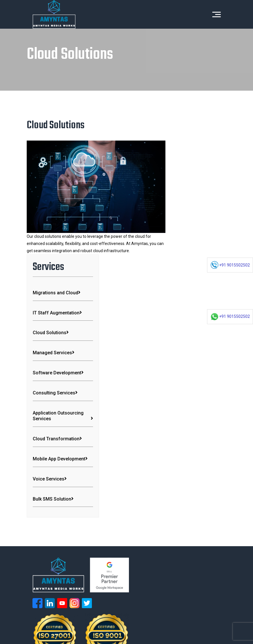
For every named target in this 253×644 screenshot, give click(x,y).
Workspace (147, 579)
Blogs (135, 598)
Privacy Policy (81, 620)
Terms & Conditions (47, 620)
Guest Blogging (149, 620)
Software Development (193, 253)
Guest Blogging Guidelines (190, 620)
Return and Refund (114, 620)
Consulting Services (193, 278)
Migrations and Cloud (193, 161)
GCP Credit (39, 627)
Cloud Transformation (193, 335)
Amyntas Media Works (141, 612)
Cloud (142, 589)
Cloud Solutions (189, 210)
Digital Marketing (42, 589)
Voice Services (188, 384)
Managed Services (191, 230)
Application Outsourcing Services (193, 306)
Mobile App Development (193, 361)
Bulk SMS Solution (191, 404)
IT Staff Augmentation (193, 187)
